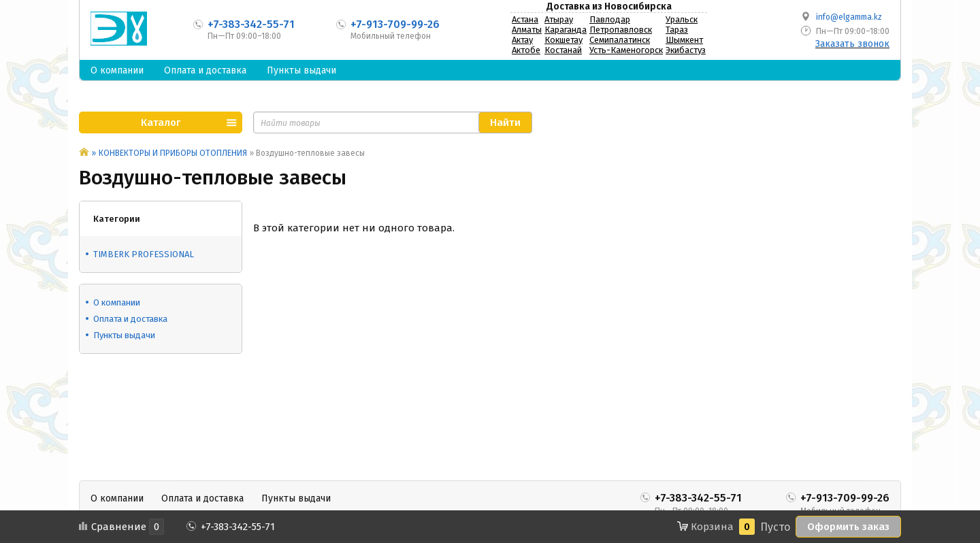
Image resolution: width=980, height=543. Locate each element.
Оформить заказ (848, 527)
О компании (117, 70)
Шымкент (684, 40)
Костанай (563, 50)
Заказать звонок (852, 44)
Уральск (682, 19)
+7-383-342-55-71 (251, 24)
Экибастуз (686, 50)
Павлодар (610, 19)
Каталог (161, 122)
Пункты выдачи (301, 70)
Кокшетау (563, 40)
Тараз (677, 30)
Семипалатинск (620, 40)
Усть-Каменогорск (626, 50)
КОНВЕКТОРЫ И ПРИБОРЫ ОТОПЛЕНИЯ (173, 153)
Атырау (559, 19)
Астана (525, 19)
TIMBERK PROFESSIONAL (144, 254)
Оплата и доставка (205, 70)
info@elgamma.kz (849, 17)
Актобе (526, 50)
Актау (522, 40)
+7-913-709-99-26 (395, 24)
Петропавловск (621, 30)
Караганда (566, 30)
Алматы (527, 30)
